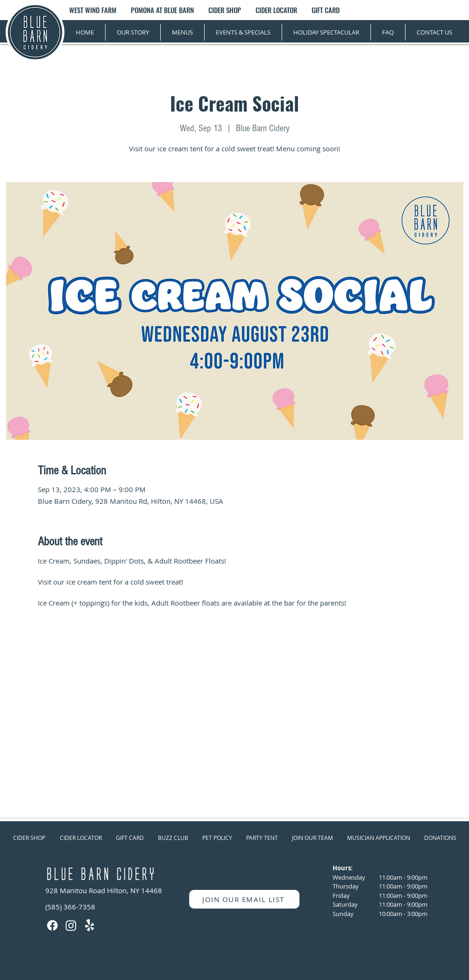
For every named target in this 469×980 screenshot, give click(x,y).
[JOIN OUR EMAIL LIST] (244, 899)
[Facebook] (52, 925)
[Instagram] (71, 925)
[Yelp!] (90, 925)
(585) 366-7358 (70, 907)
